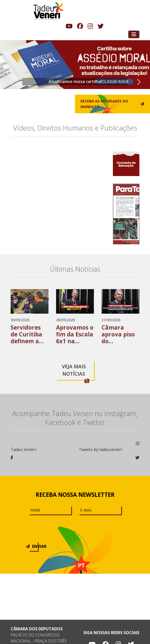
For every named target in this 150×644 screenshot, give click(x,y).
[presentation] (59, 526)
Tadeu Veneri (23, 449)
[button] (11, 65)
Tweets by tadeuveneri (100, 449)
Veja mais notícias (76, 371)
